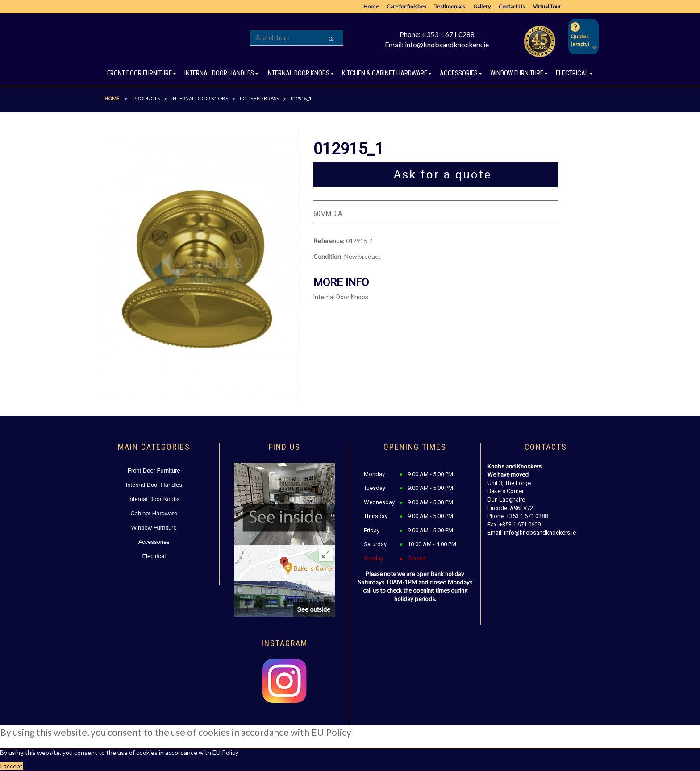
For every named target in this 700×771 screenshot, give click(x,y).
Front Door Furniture (154, 470)
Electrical (154, 556)
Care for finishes (406, 6)
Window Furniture (154, 528)
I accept (11, 766)
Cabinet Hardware (154, 513)
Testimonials (450, 6)
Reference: (329, 241)
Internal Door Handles (154, 485)
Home (371, 6)
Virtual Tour (547, 6)
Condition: (328, 256)
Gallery (482, 6)
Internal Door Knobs (154, 499)
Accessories (154, 542)
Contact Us (512, 6)
